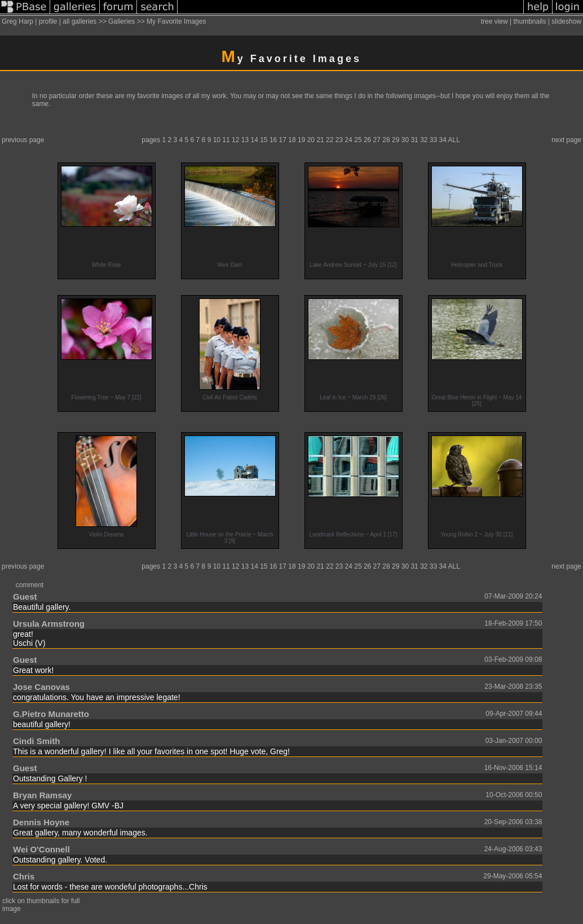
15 (264, 140)
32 (424, 140)
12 (235, 140)
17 (283, 140)
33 (433, 140)
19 (301, 140)
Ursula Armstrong (49, 624)
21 (320, 140)
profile (48, 21)
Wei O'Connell (41, 849)
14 (254, 140)
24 (349, 140)
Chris (24, 876)
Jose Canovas (41, 687)
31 (414, 140)
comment (30, 585)
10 (217, 140)
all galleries (79, 21)
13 (245, 140)
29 (396, 140)
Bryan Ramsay (42, 795)
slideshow (566, 21)
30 (405, 140)
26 (367, 140)
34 (443, 140)
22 (330, 140)
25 (358, 140)
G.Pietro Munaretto (51, 714)
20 (311, 140)
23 (339, 140)
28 (386, 140)
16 (273, 140)
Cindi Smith (36, 741)
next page (566, 140)
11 (226, 140)
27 (377, 140)
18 (292, 140)
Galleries (122, 21)
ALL (454, 140)
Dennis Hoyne (41, 822)
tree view (494, 21)
